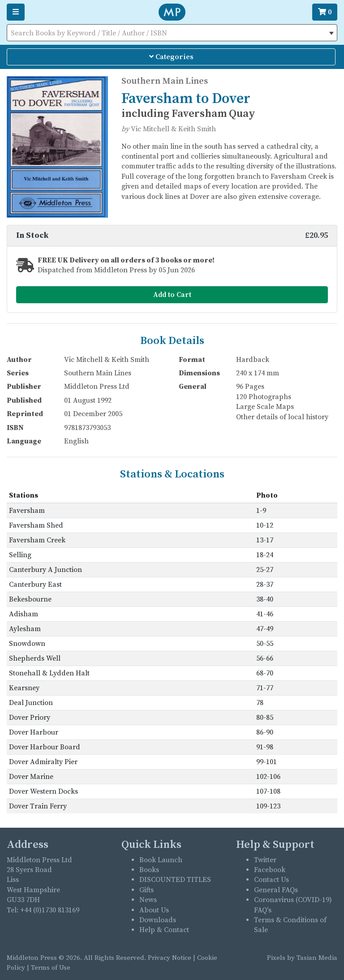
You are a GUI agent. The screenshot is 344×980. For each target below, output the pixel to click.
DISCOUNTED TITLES (175, 880)
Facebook (270, 870)
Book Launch (161, 860)
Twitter (265, 860)
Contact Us (271, 880)
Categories (171, 57)
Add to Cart (172, 295)
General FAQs (276, 890)
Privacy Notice (170, 958)
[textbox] (172, 33)
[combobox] (172, 33)
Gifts (146, 890)
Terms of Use (51, 968)
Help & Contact (164, 930)
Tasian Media (316, 958)
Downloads (158, 920)
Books (149, 870)
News (148, 900)
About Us (154, 910)
